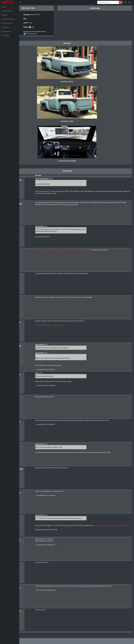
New (4, 7)
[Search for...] (108, 2)
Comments (6, 31)
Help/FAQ (5, 36)
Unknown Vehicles (8, 19)
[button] (126, 2)
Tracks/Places (7, 23)
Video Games (7, 11)
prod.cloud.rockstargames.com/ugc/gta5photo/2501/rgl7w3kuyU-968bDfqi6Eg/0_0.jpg (77, 250)
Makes (4, 15)
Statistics (5, 27)
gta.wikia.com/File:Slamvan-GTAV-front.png (63, 325)
